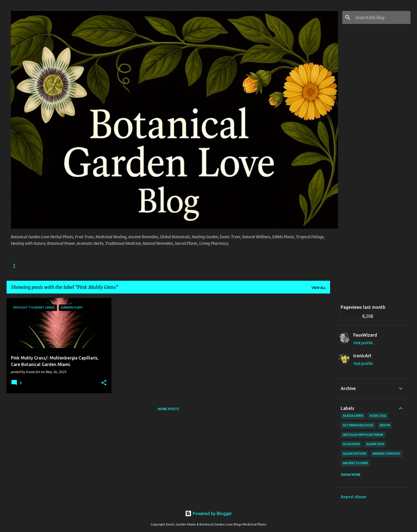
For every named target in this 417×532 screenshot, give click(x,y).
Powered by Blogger (208, 513)
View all (319, 288)
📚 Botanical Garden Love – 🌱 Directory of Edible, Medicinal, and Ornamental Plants (93, 266)
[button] (104, 383)
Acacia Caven (353, 416)
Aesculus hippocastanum (363, 435)
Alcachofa (351, 444)
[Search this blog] (382, 17)
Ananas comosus (386, 454)
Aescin (385, 425)
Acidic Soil (378, 416)
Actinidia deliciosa (358, 425)
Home (192, 266)
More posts (168, 409)
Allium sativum (354, 454)
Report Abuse (353, 497)
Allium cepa (375, 444)
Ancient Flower (355, 463)
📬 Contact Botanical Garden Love (243, 266)
